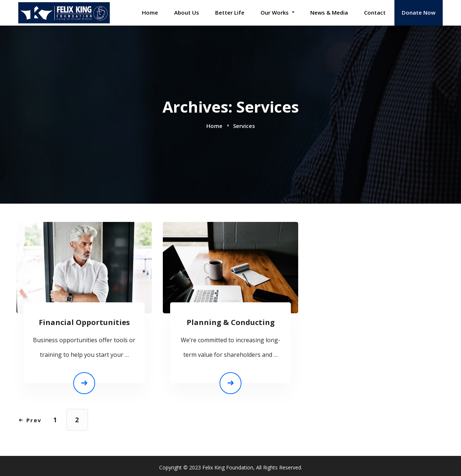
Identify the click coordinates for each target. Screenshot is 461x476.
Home (214, 126)
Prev (30, 420)
